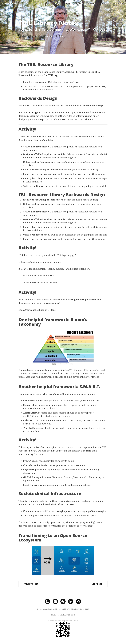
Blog (48, 3)
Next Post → (98, 584)
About (58, 3)
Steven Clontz (10, 3)
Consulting (118, 3)
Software (104, 3)
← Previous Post (30, 584)
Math (68, 3)
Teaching (79, 3)
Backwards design (28, 112)
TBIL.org (53, 75)
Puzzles (91, 3)
